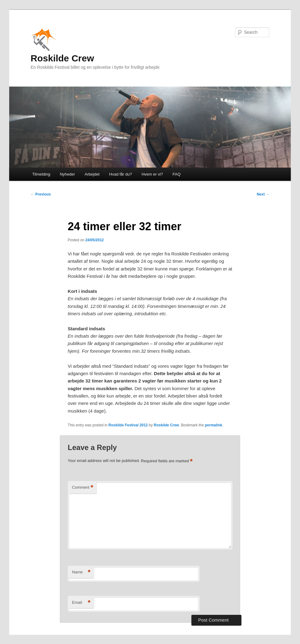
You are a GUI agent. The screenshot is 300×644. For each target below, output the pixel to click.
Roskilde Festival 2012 (128, 425)
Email (81, 603)
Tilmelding (41, 174)
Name (81, 572)
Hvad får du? (121, 174)
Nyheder (67, 174)
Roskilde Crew (62, 45)
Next (263, 194)
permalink (214, 425)
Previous (41, 194)
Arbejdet (92, 174)
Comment (83, 488)
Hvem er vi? (152, 174)
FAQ (177, 174)
